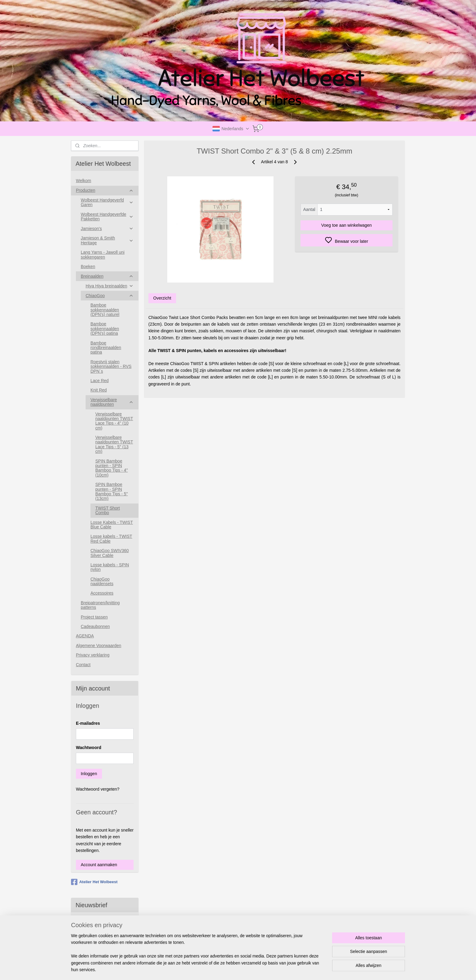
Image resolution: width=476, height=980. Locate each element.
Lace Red (100, 381)
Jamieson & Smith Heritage (107, 240)
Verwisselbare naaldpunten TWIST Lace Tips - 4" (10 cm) (114, 421)
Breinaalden (107, 276)
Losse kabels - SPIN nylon (110, 567)
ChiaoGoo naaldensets (102, 581)
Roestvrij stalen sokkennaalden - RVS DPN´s (111, 366)
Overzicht (162, 298)
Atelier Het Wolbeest (94, 882)
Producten (105, 190)
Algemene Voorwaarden (99, 646)
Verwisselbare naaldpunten (112, 402)
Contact (83, 665)
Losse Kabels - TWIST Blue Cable (112, 525)
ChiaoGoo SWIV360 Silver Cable (110, 553)
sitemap (262, 969)
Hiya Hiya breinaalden (110, 286)
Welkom (83, 181)
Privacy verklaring (93, 655)
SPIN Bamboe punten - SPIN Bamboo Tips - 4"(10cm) (112, 468)
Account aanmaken (99, 865)
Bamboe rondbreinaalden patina (106, 348)
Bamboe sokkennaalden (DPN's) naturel (105, 310)
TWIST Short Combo (108, 510)
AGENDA (85, 636)
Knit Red (99, 390)
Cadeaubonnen (95, 626)
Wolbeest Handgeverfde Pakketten (107, 217)
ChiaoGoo (110, 296)
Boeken (88, 266)
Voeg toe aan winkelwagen (347, 225)
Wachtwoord (88, 748)
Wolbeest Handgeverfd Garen (107, 202)
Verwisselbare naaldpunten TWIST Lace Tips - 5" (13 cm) (114, 444)
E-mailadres (88, 723)
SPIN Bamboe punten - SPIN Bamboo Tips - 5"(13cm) (112, 491)
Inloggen (89, 774)
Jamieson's (107, 229)
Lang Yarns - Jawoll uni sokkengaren (103, 254)
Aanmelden (91, 944)
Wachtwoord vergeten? (98, 789)
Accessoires (102, 593)
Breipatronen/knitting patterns (100, 605)
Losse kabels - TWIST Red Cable (111, 539)
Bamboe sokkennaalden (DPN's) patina (105, 329)
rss (273, 969)
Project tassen (94, 617)
